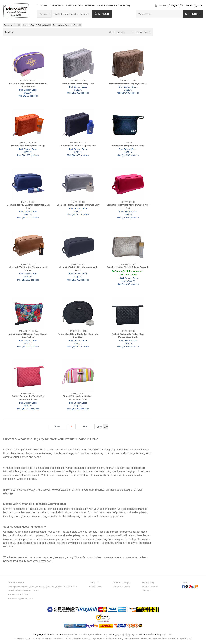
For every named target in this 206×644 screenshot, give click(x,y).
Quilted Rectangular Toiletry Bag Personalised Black (128, 336)
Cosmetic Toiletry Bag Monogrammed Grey (78, 205)
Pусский (108, 634)
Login (174, 5)
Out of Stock (95, 587)
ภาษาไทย (150, 634)
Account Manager (122, 583)
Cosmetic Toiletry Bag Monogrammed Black (78, 269)
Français (88, 634)
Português (67, 634)
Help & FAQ (148, 583)
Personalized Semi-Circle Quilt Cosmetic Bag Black (78, 336)
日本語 (126, 634)
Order (200, 5)
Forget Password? (121, 587)
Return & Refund (150, 587)
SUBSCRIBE (193, 14)
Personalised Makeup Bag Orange (28, 146)
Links (185, 583)
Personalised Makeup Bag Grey (78, 83)
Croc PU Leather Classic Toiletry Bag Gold (128, 267)
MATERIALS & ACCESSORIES (101, 5)
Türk (170, 634)
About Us (94, 583)
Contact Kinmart (16, 583)
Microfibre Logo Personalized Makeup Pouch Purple (28, 85)
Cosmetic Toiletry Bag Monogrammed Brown (28, 269)
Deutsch (78, 634)
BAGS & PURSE (74, 5)
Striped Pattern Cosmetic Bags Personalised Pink (78, 398)
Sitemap (146, 590)
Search (102, 14)
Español (55, 634)
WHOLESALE (56, 5)
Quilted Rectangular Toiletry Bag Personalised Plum (28, 398)
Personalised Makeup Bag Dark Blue (78, 146)
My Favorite (187, 5)
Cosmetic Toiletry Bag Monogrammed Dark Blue (28, 206)
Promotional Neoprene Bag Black (128, 146)
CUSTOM (42, 5)
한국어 (118, 634)
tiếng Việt (161, 634)
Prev (57, 427)
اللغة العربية (138, 634)
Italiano (98, 634)
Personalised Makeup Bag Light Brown (128, 83)
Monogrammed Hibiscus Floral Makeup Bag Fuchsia (28, 336)
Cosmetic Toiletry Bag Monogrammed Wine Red (128, 206)
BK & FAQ (125, 5)
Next (85, 427)
